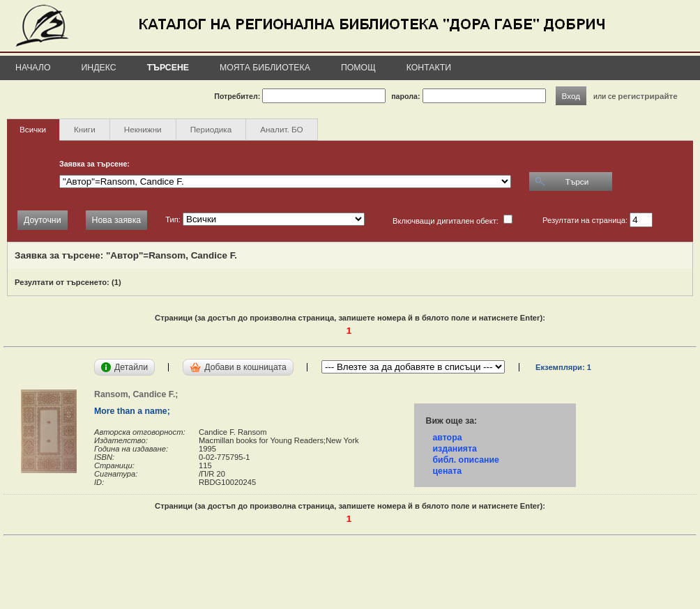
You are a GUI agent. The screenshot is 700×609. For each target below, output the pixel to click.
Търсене (168, 68)
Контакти (429, 68)
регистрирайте (648, 96)
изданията (454, 449)
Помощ (358, 68)
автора (447, 438)
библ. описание (465, 460)
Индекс (99, 68)
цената (447, 471)
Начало (33, 68)
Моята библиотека (265, 68)
